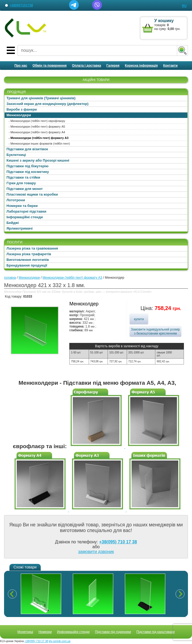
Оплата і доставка (87, 66)
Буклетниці (16, 155)
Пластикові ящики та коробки (32, 194)
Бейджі (13, 223)
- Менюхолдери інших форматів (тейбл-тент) (39, 144)
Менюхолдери (19, 115)
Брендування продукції (27, 265)
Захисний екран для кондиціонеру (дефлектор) (47, 104)
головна (10, 278)
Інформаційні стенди (25, 217)
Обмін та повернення (50, 66)
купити (139, 319)
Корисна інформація (141, 66)
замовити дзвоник (96, 552)
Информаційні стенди (73, 632)
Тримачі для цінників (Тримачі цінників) (41, 98)
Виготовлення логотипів (28, 260)
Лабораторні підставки (26, 211)
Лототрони (16, 200)
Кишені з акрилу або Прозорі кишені (38, 160)
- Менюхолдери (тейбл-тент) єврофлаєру (37, 121)
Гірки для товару (21, 183)
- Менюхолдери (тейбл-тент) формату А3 (39, 138)
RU (184, 6)
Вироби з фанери (22, 109)
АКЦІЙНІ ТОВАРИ (96, 80)
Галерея (113, 66)
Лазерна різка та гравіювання (32, 248)
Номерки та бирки (22, 206)
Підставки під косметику (28, 172)
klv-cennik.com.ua (60, 641)
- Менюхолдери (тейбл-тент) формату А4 (37, 132)
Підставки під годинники (113, 632)
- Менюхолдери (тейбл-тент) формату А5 (37, 127)
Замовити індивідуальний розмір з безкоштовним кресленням (155, 331)
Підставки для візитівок (27, 149)
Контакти (170, 66)
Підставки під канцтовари (156, 632)
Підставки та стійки (23, 177)
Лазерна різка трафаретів (29, 254)
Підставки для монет (25, 189)
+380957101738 (21, 5)
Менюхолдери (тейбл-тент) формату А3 (72, 278)
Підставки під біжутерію (28, 166)
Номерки (45, 632)
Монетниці (25, 632)
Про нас (21, 66)
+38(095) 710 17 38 (118, 542)
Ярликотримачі (20, 228)
